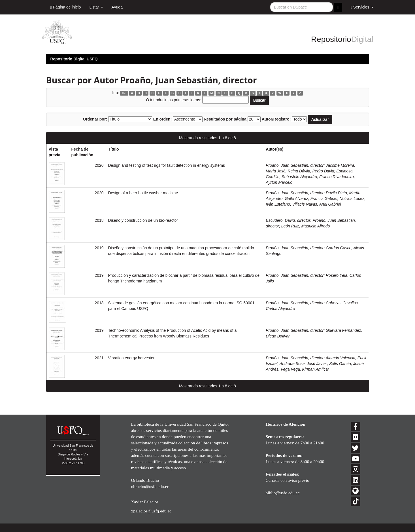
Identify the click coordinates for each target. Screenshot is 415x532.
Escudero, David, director (288, 220)
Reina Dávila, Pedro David (311, 171)
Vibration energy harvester (131, 358)
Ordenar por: (95, 119)
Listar (96, 7)
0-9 (124, 93)
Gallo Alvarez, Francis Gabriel (311, 199)
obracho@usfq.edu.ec (150, 486)
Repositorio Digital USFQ (74, 59)
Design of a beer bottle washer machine (143, 193)
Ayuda (117, 7)
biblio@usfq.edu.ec (283, 493)
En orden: (162, 119)
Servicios (362, 7)
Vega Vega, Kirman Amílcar (305, 369)
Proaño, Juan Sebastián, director (295, 165)
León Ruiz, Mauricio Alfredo (306, 226)
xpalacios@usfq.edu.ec (151, 511)
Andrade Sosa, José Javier (303, 364)
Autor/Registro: (276, 119)
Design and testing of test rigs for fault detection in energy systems (167, 165)
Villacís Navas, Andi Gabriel (317, 204)
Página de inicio (66, 7)
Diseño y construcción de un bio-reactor (143, 220)
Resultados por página (225, 119)
